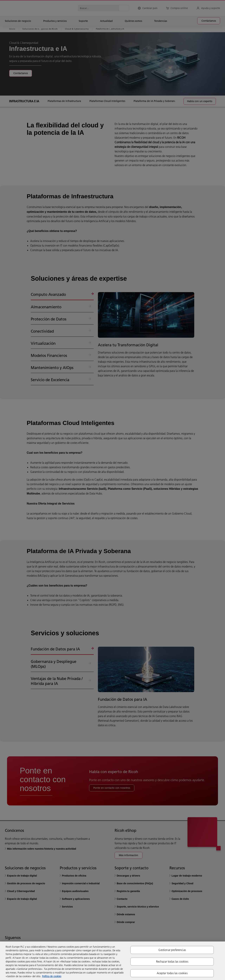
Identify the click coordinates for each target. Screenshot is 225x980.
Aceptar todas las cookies (172, 973)
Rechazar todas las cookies (172, 961)
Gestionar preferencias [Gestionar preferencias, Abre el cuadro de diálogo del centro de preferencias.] (172, 950)
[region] (112, 961)
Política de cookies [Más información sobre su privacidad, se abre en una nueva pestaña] (52, 976)
